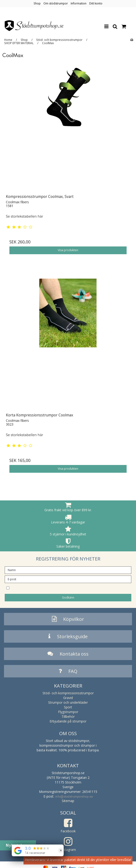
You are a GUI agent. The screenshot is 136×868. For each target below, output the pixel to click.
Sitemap (68, 801)
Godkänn (68, 597)
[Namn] (68, 570)
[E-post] (68, 579)
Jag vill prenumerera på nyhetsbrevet (54, 588)
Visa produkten (68, 250)
